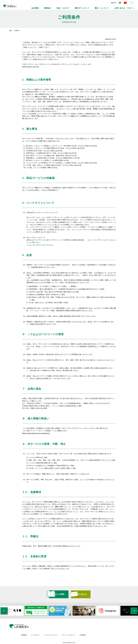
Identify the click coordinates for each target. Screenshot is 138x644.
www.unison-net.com (31, 67)
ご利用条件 (102, 628)
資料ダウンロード (97, 7)
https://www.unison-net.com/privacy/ (35, 435)
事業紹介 (72, 7)
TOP (10, 30)
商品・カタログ (83, 7)
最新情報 (42, 628)
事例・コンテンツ (112, 7)
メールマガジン (53, 628)
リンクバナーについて (69, 628)
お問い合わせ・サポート (128, 7)
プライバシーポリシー (87, 628)
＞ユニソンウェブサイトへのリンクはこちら (40, 245)
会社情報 (62, 7)
